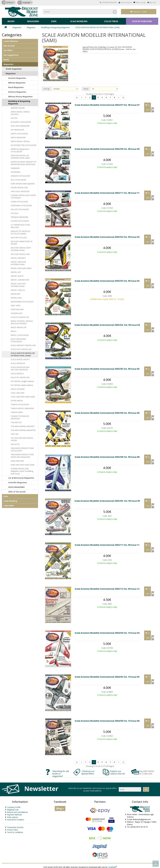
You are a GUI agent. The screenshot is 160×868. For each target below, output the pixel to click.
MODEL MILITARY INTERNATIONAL (18, 283)
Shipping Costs (13, 808)
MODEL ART (16, 271)
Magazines (32, 20)
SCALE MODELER (18, 362)
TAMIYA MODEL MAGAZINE (22, 407)
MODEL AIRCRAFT (18, 256)
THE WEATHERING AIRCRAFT (23, 425)
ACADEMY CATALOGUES (21, 120)
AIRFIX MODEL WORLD (20, 140)
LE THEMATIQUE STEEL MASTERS (20, 225)
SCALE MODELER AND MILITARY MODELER (20, 367)
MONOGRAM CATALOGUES (22, 300)
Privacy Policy (12, 828)
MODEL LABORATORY (20, 278)
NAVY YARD (16, 304)
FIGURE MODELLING (19, 186)
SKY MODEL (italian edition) (22, 384)
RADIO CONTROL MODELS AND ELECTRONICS (22, 321)
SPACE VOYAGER (18, 388)
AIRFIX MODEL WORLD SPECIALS (20, 111)
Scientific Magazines (18, 481)
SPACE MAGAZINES (16, 486)
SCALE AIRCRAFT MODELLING (23, 344)
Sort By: (47, 87)
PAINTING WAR (17, 308)
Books (11, 20)
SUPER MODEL (17, 399)
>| (123, 96)
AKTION (14, 117)
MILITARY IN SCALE (19, 236)
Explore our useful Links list (118, 771)
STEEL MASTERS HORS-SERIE (23, 395)
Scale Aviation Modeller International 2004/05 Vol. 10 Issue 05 (107, 675)
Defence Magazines (17, 90)
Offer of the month (17, 490)
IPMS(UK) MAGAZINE (19, 216)
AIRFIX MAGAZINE (18, 136)
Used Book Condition (15, 818)
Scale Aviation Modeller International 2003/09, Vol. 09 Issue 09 (107, 499)
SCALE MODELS (17, 372)
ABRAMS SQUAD (18, 106)
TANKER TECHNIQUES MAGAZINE (20, 416)
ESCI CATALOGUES (18, 178)
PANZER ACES (17, 312)
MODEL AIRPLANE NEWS (21, 267)
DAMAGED (15, 167)
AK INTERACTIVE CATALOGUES (24, 144)
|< (77, 96)
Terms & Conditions (15, 831)
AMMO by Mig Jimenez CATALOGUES (20, 149)
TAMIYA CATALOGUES (20, 403)
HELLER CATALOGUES (20, 208)
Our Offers (8, 49)
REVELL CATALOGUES (20, 334)
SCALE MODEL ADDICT (20, 358)
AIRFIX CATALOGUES (19, 132)
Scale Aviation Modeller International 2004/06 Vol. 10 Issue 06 (107, 719)
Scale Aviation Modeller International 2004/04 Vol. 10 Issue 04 (107, 631)
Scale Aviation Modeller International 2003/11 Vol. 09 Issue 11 (107, 543)
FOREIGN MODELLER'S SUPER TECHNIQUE (23, 195)
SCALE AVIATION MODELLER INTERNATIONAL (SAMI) (97, 26)
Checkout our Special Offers (88, 771)
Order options (12, 816)
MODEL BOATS (17, 274)
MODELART (16, 292)
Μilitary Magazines (17, 81)
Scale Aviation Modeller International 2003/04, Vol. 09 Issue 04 (107, 323)
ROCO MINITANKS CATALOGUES (18, 339)
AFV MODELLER (17, 128)
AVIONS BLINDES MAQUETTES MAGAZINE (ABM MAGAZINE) (23, 162)
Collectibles (110, 20)
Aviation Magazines (17, 77)
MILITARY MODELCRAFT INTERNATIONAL (21, 248)
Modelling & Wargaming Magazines (55, 26)
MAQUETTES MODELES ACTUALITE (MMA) (20, 231)
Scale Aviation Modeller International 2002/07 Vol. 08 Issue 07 (107, 103)
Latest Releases (11, 40)
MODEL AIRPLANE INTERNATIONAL (18, 262)
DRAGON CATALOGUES (20, 174)
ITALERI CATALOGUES (20, 219)
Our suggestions (11, 53)
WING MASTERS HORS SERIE (23, 463)
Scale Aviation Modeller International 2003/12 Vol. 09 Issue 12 (107, 587)
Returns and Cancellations (17, 811)
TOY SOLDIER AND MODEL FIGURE (22, 438)
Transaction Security (15, 826)
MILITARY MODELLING (20, 253)
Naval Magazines (16, 86)
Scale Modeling (78, 20)
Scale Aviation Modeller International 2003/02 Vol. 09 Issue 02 (107, 235)
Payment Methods (14, 813)
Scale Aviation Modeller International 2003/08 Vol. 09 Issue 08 (107, 455)
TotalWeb (112, 865)
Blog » (60, 807)
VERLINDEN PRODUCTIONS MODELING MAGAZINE (22, 454)
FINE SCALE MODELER (20, 190)
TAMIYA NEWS (17, 411)
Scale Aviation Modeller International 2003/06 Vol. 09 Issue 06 (107, 411)
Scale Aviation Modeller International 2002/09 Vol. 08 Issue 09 (107, 147)
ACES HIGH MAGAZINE (20, 124)
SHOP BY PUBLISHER (141, 20)
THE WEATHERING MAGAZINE (23, 429)
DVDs (53, 20)
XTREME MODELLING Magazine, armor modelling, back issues (22, 470)
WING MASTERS (17, 459)
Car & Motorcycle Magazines (21, 476)
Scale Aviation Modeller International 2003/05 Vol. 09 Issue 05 (107, 367)
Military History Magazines (20, 95)
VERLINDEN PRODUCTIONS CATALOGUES (22, 448)
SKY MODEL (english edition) (22, 380)
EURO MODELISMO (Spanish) (23, 182)
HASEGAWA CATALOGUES (21, 204)
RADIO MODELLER (18, 326)
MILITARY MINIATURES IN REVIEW (21, 241)
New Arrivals (9, 44)
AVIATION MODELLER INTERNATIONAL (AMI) (20, 155)
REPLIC (14, 330)
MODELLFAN (16, 296)
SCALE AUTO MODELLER (21, 348)
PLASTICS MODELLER (20, 316)
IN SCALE (15, 212)
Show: (86, 87)
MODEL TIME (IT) (18, 289)
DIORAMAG (15, 171)
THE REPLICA (16, 421)
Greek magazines (14, 67)
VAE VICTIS (15, 443)
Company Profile (14, 806)
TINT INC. (15, 433)
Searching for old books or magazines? (60, 772)
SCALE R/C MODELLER (20, 376)
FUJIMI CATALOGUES (19, 200)
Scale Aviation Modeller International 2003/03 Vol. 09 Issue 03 (107, 279)
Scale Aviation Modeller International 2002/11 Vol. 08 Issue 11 (107, 191)
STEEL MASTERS (18, 391)
